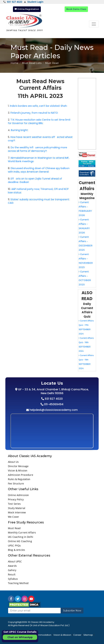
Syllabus (13, 579)
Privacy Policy (16, 499)
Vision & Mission (18, 470)
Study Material (17, 508)
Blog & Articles (16, 550)
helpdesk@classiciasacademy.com (53, 410)
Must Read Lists (32, 63)
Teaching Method (18, 583)
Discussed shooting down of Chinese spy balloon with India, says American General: (39, 170)
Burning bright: (20, 130)
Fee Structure (16, 483)
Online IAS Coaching (20, 541)
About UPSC (15, 561)
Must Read (14, 528)
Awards (12, 566)
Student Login (34, 2)
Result (12, 574)
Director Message (18, 466)
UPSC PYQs (14, 546)
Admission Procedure (21, 475)
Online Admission (18, 495)
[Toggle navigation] (94, 24)
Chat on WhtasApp (20, 637)
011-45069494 (53, 404)
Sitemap (88, 635)
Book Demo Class (76, 9)
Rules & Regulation (19, 479)
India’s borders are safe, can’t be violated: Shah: (39, 106)
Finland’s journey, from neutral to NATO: (34, 113)
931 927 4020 (13, 2)
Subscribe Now (72, 611)
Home (14, 63)
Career (77, 635)
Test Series (14, 504)
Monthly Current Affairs (22, 533)
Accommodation (42, 635)
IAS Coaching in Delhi (21, 537)
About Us (13, 462)
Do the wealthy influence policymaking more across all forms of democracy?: (37, 149)
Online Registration (27, 9)
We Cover (13, 517)
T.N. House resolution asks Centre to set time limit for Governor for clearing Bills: (39, 121)
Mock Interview (17, 512)
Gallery (12, 570)
